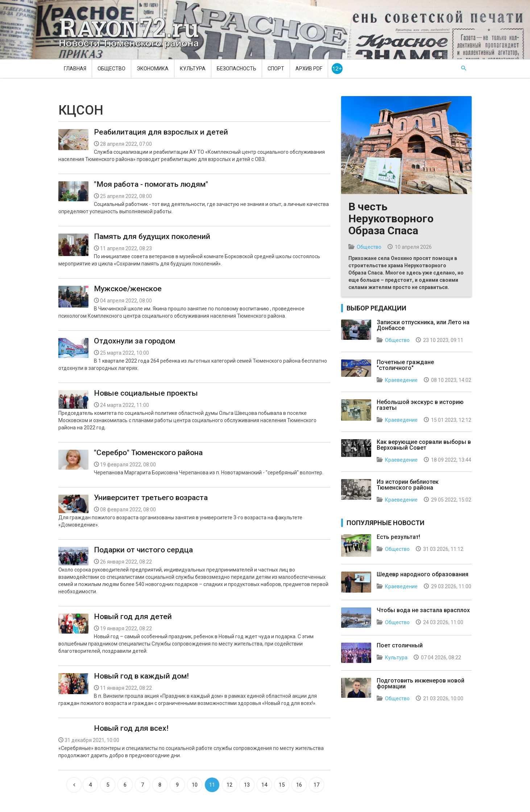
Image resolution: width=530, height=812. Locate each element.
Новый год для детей (133, 617)
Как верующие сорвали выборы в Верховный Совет (424, 445)
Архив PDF (309, 69)
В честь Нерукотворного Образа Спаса (391, 219)
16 (299, 785)
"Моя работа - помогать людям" (151, 184)
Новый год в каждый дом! (141, 676)
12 (229, 785)
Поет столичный (400, 645)
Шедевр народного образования (423, 574)
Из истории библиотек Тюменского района (408, 485)
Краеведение (401, 380)
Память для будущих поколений (152, 236)
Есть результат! (398, 537)
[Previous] (74, 785)
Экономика (153, 69)
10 (195, 785)
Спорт (276, 69)
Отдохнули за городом (134, 341)
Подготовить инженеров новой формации (421, 683)
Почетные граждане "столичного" (405, 365)
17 (316, 785)
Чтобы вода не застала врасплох (423, 610)
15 (282, 785)
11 (212, 785)
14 (264, 785)
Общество (111, 69)
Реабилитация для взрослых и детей (161, 132)
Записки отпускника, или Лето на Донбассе (423, 325)
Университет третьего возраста (151, 498)
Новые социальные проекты (146, 393)
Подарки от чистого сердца (143, 550)
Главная (75, 69)
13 (247, 785)
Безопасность (237, 69)
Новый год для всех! (131, 728)
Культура (193, 69)
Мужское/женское (128, 289)
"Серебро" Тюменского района (148, 453)
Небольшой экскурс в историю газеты (420, 405)
